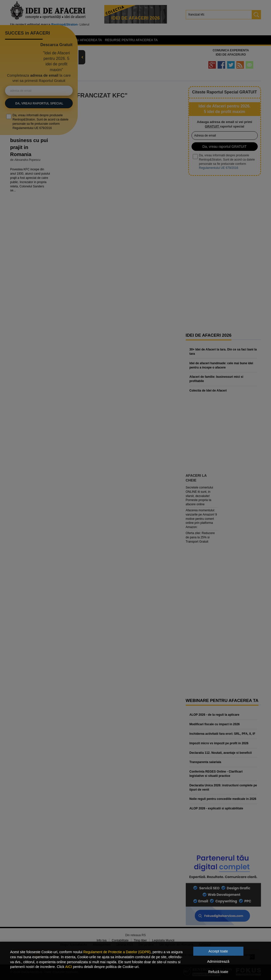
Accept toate (218, 951)
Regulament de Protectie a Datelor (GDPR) (117, 952)
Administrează (218, 961)
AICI (69, 967)
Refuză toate (218, 972)
